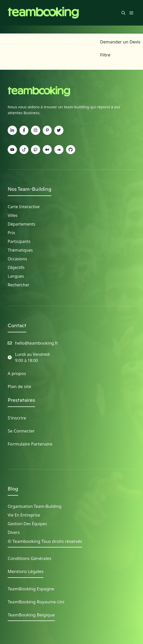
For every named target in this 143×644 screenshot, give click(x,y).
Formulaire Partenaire (30, 444)
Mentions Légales (26, 571)
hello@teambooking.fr (37, 343)
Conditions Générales (30, 558)
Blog (13, 489)
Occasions (17, 259)
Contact (17, 325)
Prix (11, 233)
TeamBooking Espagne (31, 589)
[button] (123, 13)
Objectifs (16, 267)
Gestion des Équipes (27, 524)
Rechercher (19, 285)
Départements (21, 224)
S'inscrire (17, 418)
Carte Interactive (24, 207)
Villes (13, 215)
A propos (17, 373)
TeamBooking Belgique (31, 615)
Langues (16, 276)
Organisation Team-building (35, 506)
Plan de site (19, 386)
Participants (19, 241)
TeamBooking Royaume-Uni (36, 602)
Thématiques (20, 250)
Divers (14, 532)
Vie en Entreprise (24, 515)
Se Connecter (21, 431)
